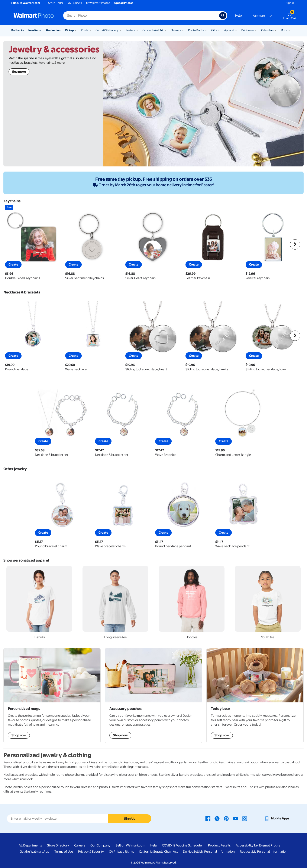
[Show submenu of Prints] (90, 30)
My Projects (75, 3)
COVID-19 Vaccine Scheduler (182, 845)
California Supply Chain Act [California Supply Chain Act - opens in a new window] (158, 852)
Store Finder (56, 3)
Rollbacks (17, 30)
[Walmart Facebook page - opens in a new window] (208, 818)
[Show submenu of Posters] (137, 30)
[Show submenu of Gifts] (219, 30)
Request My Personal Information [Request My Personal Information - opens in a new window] (264, 852)
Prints (85, 30)
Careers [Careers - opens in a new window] (80, 845)
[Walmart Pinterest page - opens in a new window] (226, 818)
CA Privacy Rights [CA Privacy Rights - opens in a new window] (121, 852)
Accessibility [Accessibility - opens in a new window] (245, 845)
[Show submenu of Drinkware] (256, 30)
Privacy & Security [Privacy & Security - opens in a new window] (91, 852)
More (284, 30)
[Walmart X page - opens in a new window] (217, 818)
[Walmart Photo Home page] (34, 16)
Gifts (214, 30)
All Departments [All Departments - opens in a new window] (30, 845)
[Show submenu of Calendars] (275, 30)
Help (238, 16)
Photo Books (196, 30)
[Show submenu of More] (289, 30)
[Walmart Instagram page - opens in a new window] (245, 818)
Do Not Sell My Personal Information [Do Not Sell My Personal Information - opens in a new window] (209, 852)
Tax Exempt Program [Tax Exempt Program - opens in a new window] (268, 845)
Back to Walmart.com (25, 3)
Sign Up (130, 819)
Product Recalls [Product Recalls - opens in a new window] (219, 845)
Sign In (290, 3)
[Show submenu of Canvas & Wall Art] (165, 30)
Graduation (53, 30)
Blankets (176, 30)
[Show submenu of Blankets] (183, 30)
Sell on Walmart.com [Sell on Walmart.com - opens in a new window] (130, 845)
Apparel (229, 30)
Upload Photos (124, 3)
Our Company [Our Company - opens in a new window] (100, 845)
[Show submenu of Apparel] (236, 30)
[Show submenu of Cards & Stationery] (120, 30)
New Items (35, 30)
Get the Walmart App (34, 852)
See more (19, 72)
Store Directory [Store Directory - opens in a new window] (58, 845)
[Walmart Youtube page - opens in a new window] (235, 818)
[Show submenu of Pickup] (76, 30)
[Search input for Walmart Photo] (141, 16)
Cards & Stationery (107, 30)
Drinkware (248, 30)
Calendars (267, 30)
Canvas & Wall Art (153, 30)
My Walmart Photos (98, 3)
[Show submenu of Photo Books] (206, 30)
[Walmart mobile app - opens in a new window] (277, 818)
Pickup (70, 30)
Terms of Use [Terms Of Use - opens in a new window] (64, 852)
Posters (130, 30)
